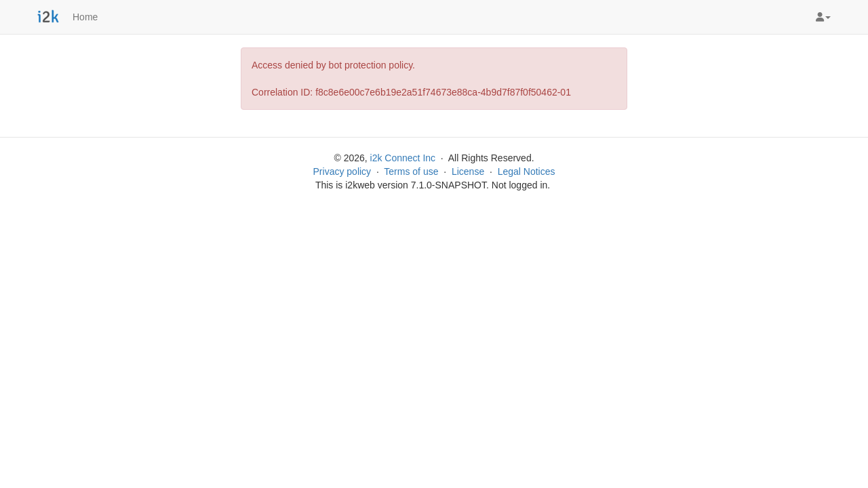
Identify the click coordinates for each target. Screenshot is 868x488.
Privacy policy (342, 171)
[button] (823, 17)
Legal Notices (527, 171)
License (468, 171)
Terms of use (411, 171)
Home (85, 17)
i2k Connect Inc (403, 158)
